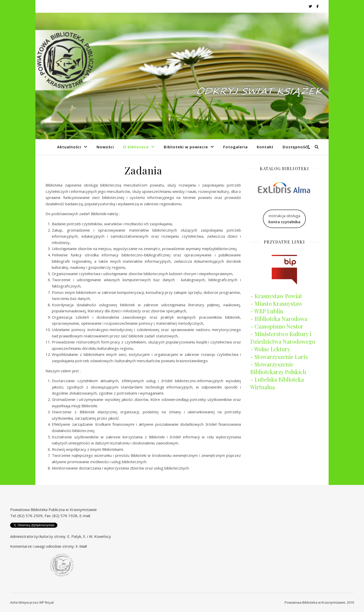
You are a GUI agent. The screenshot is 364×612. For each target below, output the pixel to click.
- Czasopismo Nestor (277, 326)
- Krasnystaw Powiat (276, 296)
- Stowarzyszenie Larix (279, 357)
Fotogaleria (235, 147)
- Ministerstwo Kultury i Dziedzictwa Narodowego (283, 338)
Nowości (105, 147)
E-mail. (85, 516)
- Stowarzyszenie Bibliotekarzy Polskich (278, 368)
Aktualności (69, 147)
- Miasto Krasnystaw (276, 303)
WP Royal (46, 602)
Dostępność (295, 147)
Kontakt (265, 147)
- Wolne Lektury (270, 349)
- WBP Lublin (267, 311)
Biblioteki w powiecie (186, 147)
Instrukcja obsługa (284, 219)
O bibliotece (136, 147)
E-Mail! (81, 546)
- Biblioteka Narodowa (279, 319)
